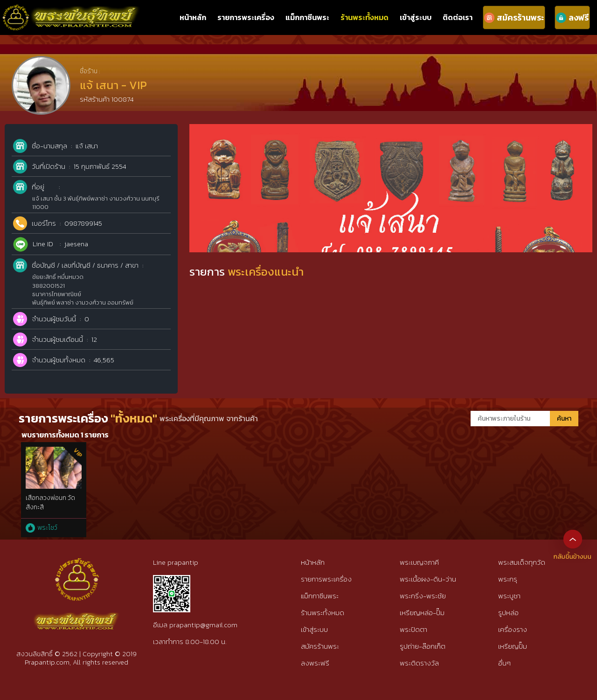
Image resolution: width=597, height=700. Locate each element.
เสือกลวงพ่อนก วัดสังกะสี (50, 502)
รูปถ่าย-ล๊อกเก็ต (423, 646)
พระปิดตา (413, 629)
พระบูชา (509, 596)
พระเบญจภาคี (419, 562)
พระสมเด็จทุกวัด (522, 562)
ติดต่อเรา (458, 17)
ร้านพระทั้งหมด (364, 17)
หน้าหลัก (193, 17)
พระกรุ (508, 579)
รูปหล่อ (508, 613)
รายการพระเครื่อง (246, 17)
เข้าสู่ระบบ (416, 17)
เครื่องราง (513, 629)
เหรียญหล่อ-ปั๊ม (422, 613)
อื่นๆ (504, 663)
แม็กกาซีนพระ (307, 17)
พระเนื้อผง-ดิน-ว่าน (428, 579)
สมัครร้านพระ (320, 646)
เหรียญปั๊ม (513, 646)
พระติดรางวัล (419, 663)
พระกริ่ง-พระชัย (423, 596)
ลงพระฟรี (315, 663)
